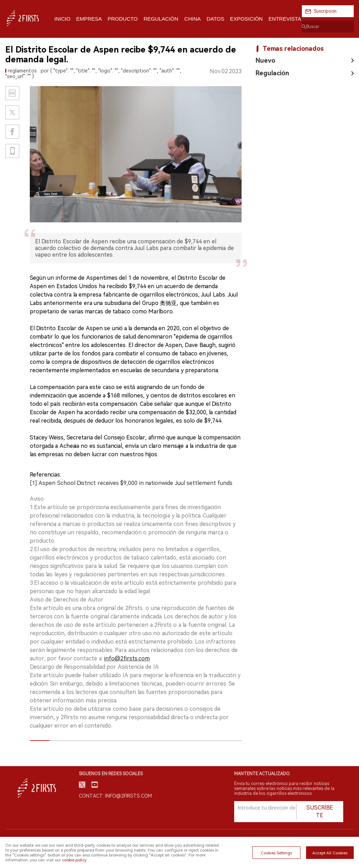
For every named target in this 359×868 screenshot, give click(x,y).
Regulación (272, 73)
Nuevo (265, 60)
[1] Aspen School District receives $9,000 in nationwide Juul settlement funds (131, 483)
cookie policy (74, 860)
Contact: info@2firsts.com (115, 796)
